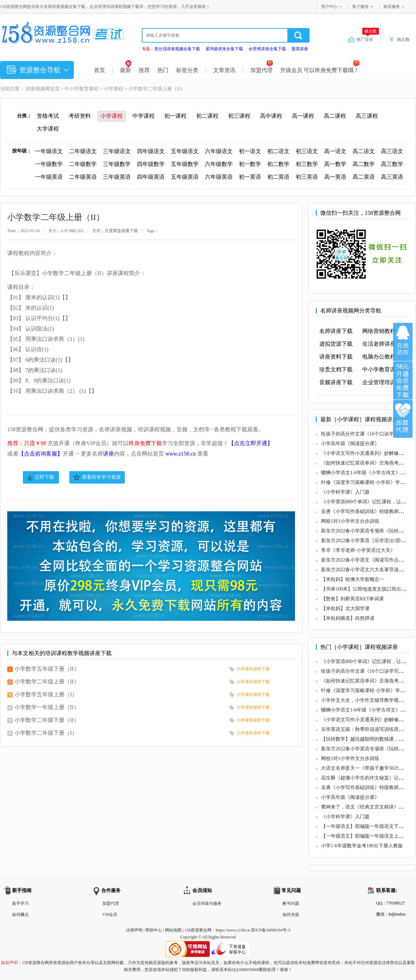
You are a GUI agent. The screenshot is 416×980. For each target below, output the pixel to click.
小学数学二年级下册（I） (46, 733)
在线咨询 (403, 342)
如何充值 (291, 915)
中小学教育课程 (81, 89)
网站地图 (173, 930)
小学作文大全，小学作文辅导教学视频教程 (367, 700)
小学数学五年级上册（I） (46, 694)
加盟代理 (262, 70)
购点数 (404, 39)
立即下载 (44, 477)
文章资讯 (224, 70)
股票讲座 (300, 49)
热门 (163, 70)
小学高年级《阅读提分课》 (350, 444)
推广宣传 (368, 39)
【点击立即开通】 (251, 443)
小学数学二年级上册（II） (47, 682)
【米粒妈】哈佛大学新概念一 (353, 579)
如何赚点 (20, 915)
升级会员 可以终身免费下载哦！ (320, 70)
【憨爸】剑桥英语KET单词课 (352, 599)
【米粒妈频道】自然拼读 (348, 618)
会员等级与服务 (207, 903)
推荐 (144, 70)
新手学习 (20, 903)
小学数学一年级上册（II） (47, 707)
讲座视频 (35, 89)
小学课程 (113, 89)
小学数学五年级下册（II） (47, 669)
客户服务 (361, 7)
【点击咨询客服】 (41, 454)
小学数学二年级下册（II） (47, 720)
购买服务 (392, 7)
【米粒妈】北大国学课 (345, 608)
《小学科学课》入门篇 (345, 492)
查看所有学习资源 (101, 477)
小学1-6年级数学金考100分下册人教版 (362, 846)
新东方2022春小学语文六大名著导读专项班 (367, 570)
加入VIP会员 (403, 380)
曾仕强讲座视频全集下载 (177, 49)
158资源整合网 (198, 930)
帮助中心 (154, 930)
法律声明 (134, 930)
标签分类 (187, 70)
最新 (126, 70)
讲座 (109, 454)
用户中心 (329, 7)
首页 (99, 70)
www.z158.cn (181, 454)
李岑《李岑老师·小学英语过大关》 (358, 550)
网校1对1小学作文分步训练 (350, 521)
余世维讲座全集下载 (267, 49)
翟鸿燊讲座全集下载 (224, 49)
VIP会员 (110, 915)
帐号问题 (291, 903)
